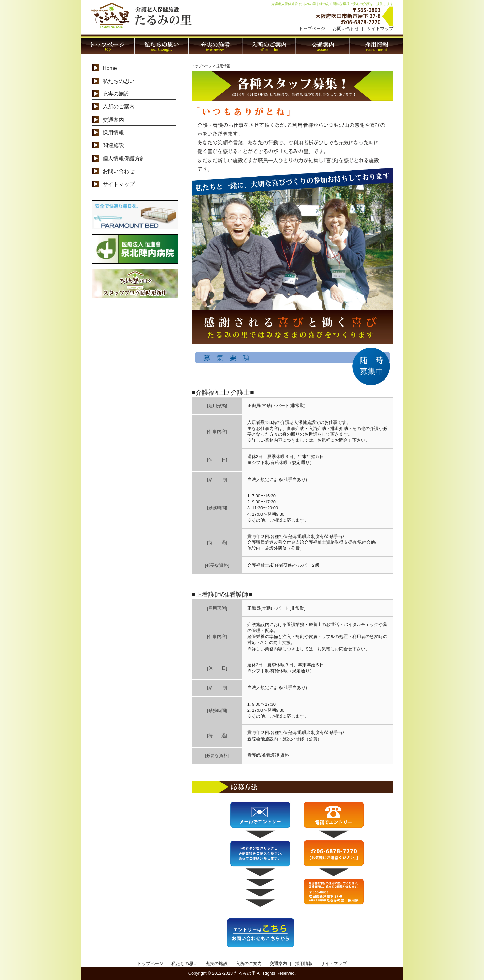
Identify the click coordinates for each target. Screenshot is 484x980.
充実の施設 (215, 46)
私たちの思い (161, 46)
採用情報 (376, 46)
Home (110, 68)
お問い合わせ (346, 28)
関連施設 (113, 145)
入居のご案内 (269, 46)
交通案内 (323, 46)
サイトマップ (380, 28)
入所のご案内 (119, 107)
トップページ (312, 28)
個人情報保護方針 (124, 158)
